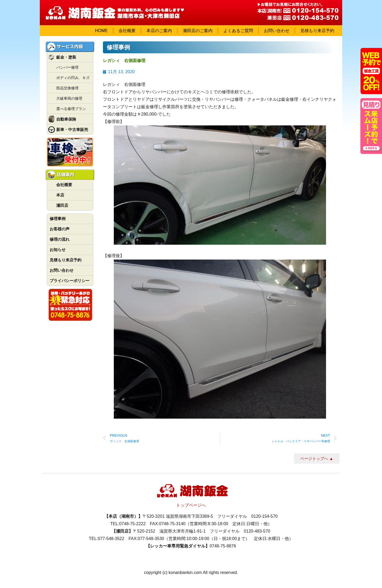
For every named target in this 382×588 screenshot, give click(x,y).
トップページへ (191, 505)
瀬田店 (62, 205)
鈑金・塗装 (66, 57)
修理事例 (58, 219)
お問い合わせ (277, 31)
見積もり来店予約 (317, 31)
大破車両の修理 (69, 98)
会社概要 (127, 31)
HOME (101, 31)
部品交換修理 (67, 88)
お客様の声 (60, 229)
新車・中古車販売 (72, 130)
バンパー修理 (67, 67)
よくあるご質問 (238, 31)
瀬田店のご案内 (198, 31)
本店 (60, 195)
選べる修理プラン (71, 109)
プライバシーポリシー (70, 281)
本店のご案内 (159, 31)
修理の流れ (60, 239)
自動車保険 (66, 119)
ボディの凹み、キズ (73, 78)
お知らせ (58, 250)
